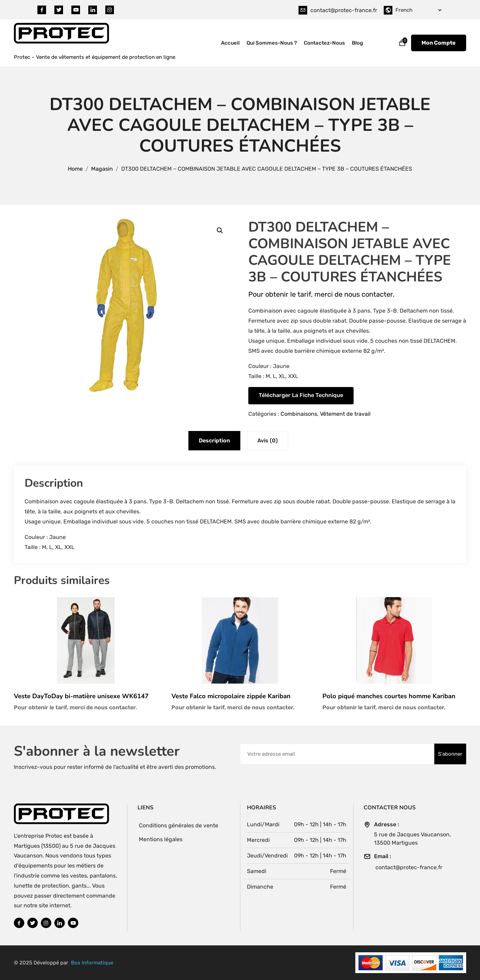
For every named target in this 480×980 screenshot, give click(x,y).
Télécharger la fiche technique (301, 395)
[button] (220, 231)
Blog (357, 43)
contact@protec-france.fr (344, 10)
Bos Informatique (92, 963)
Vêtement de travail (345, 414)
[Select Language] (418, 10)
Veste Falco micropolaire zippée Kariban (231, 696)
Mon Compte (439, 43)
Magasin (102, 169)
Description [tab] (214, 440)
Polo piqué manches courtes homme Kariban (389, 696)
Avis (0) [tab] (268, 440)
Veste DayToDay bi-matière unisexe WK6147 (81, 696)
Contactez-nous (324, 43)
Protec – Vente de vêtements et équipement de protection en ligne (95, 57)
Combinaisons (299, 414)
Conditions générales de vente (179, 825)
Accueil (230, 43)
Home (75, 169)
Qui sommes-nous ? (272, 43)
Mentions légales (161, 839)
